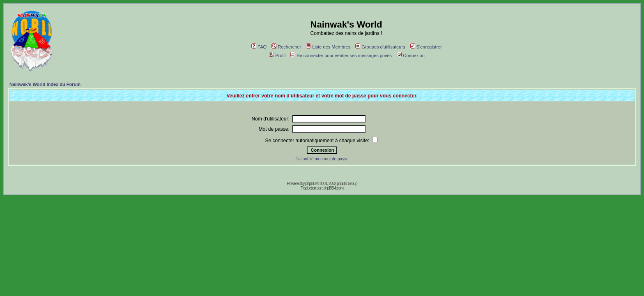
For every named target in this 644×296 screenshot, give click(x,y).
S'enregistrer (426, 47)
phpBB (310, 184)
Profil (277, 55)
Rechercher (286, 47)
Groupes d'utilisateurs (380, 47)
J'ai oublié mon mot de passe (322, 159)
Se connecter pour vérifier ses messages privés (341, 55)
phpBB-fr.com (333, 188)
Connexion (411, 55)
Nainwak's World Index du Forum (45, 84)
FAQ (259, 47)
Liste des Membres (328, 47)
